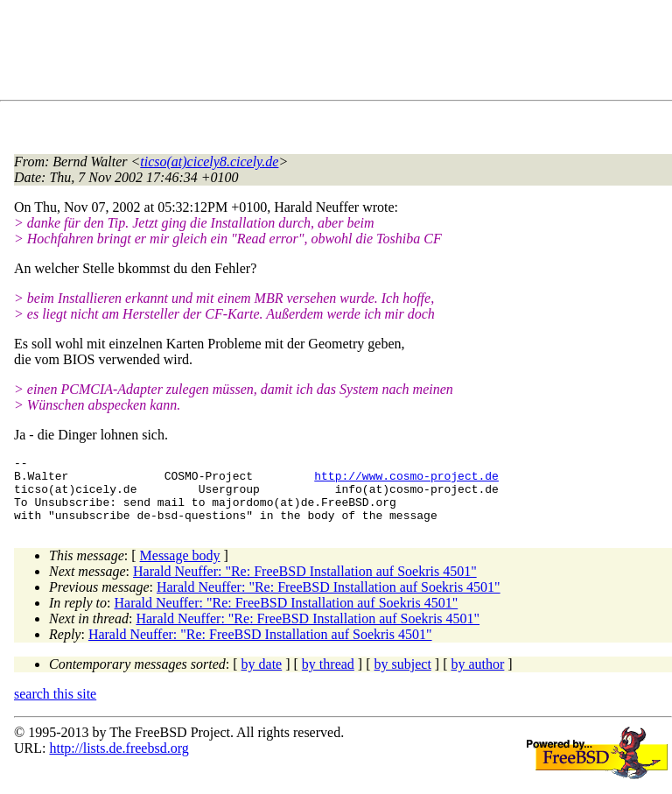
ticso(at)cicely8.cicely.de (209, 162)
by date (262, 677)
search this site (55, 707)
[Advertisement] (332, 53)
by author (477, 677)
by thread (328, 677)
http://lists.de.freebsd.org (119, 761)
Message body (180, 569)
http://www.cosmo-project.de (406, 481)
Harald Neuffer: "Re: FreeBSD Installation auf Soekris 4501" (305, 584)
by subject (403, 677)
